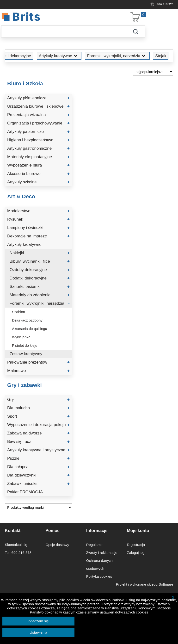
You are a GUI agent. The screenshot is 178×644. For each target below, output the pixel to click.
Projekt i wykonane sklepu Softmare (145, 584)
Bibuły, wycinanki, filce (40, 261)
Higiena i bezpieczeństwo (38, 140)
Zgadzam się (38, 621)
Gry (38, 399)
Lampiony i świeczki (38, 228)
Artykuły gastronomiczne (38, 148)
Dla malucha (38, 408)
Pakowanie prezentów (38, 362)
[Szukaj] (64, 31)
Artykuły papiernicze (38, 132)
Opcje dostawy (57, 545)
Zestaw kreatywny (26, 354)
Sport (38, 416)
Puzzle (38, 458)
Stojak (161, 56)
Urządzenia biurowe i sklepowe (38, 106)
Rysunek (38, 219)
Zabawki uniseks (38, 484)
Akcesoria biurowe (38, 174)
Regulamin (95, 545)
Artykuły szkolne (38, 182)
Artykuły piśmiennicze (38, 98)
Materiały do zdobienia (40, 295)
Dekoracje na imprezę (38, 236)
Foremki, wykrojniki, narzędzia (117, 56)
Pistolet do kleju (25, 345)
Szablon (18, 312)
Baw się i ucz (38, 442)
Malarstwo (38, 371)
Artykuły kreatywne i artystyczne (38, 450)
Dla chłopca (38, 467)
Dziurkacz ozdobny (27, 320)
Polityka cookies (99, 576)
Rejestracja (136, 545)
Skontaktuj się (16, 545)
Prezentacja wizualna (38, 115)
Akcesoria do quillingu (30, 329)
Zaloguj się (136, 553)
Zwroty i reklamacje (102, 553)
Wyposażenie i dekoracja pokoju (38, 425)
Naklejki (40, 253)
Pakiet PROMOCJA (25, 492)
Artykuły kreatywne (59, 56)
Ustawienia (38, 632)
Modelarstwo (38, 211)
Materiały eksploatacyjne (38, 157)
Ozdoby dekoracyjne (40, 270)
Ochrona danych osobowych (99, 564)
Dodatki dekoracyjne (40, 278)
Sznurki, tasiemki (40, 287)
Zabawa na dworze (38, 433)
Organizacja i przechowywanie (38, 123)
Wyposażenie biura (38, 165)
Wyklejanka (21, 337)
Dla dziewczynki (38, 475)
